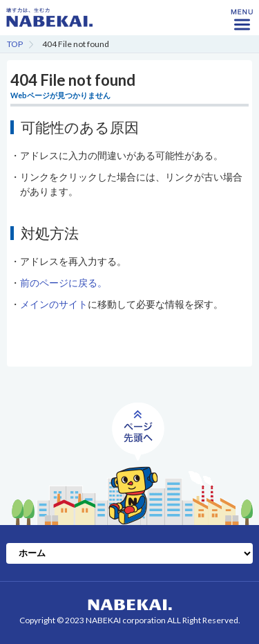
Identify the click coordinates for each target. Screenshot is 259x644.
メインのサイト (54, 304)
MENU (242, 24)
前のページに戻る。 (64, 283)
